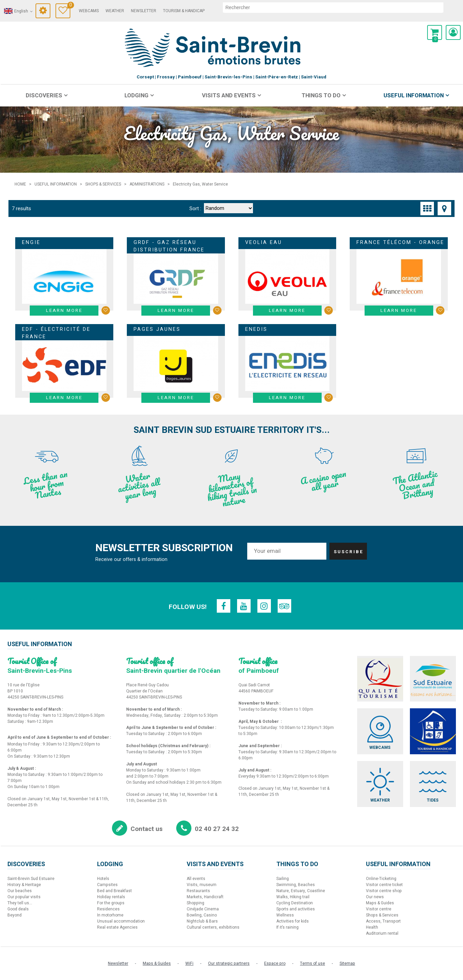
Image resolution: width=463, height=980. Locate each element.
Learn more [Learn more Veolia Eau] (287, 311)
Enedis (256, 329)
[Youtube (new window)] (244, 606)
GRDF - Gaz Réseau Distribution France (169, 246)
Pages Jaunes (157, 329)
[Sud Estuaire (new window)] (433, 679)
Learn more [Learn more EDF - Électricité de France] (64, 398)
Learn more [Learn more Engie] (64, 311)
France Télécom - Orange (400, 242)
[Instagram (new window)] (264, 606)
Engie (31, 242)
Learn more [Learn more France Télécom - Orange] (399, 311)
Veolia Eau (264, 242)
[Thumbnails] (427, 209)
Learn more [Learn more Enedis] (287, 398)
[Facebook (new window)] (224, 606)
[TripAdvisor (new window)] (284, 606)
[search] (333, 7)
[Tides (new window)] (433, 784)
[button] (435, 32)
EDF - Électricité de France (56, 333)
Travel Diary (69, 6)
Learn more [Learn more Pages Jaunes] (176, 398)
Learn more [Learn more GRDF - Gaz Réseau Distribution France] (176, 311)
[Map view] (444, 209)
